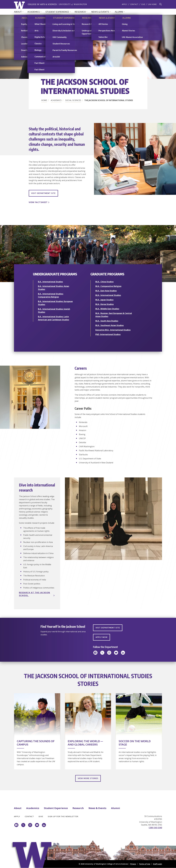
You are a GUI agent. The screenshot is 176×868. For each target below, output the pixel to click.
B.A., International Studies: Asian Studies (54, 288)
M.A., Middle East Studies (107, 309)
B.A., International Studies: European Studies (55, 303)
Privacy (133, 864)
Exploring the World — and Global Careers (85, 743)
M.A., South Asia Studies (107, 321)
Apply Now (102, 637)
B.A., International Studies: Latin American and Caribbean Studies (54, 318)
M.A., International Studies (108, 295)
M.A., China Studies (104, 282)
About (18, 12)
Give (143, 4)
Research (80, 12)
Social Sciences (73, 100)
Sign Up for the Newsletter (63, 816)
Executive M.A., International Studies (113, 330)
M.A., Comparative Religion (108, 286)
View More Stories (88, 778)
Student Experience (57, 12)
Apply (125, 4)
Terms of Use (145, 864)
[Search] (161, 4)
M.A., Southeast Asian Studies (110, 325)
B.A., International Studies (50, 282)
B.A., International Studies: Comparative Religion (51, 295)
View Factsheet (38, 202)
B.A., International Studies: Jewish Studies (54, 311)
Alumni (119, 12)
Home (44, 100)
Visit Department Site (43, 193)
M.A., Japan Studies (104, 300)
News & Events (100, 12)
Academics (34, 12)
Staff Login (157, 864)
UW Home (152, 4)
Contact (134, 4)
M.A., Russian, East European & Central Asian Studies (114, 315)
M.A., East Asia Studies (106, 291)
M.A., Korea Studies (105, 304)
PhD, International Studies (108, 334)
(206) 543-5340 (155, 828)
